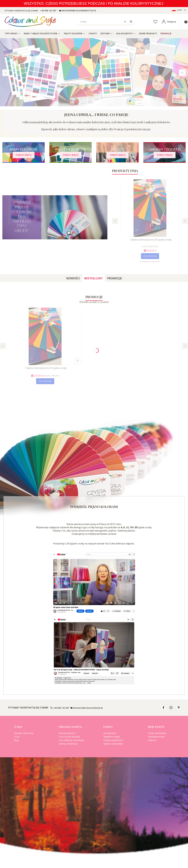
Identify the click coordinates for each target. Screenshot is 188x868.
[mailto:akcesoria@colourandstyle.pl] (87, 708)
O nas (17, 737)
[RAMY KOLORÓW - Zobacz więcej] (24, 155)
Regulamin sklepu (112, 737)
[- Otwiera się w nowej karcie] (163, 708)
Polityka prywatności (113, 740)
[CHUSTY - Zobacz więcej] (118, 155)
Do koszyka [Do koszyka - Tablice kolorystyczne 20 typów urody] (150, 256)
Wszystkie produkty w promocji (94, 302)
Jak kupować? (110, 733)
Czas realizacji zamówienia (71, 740)
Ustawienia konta (156, 737)
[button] (131, 22)
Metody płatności (67, 733)
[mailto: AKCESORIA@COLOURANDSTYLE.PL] (78, 11)
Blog (16, 740)
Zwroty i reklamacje (68, 744)
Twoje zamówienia (157, 733)
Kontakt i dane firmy (24, 733)
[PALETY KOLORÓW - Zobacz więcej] (71, 155)
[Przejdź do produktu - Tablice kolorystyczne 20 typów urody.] (150, 208)
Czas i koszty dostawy (69, 737)
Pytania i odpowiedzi (113, 744)
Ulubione (152, 740)
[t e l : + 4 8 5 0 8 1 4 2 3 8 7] (48, 11)
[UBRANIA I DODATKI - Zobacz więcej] (165, 155)
